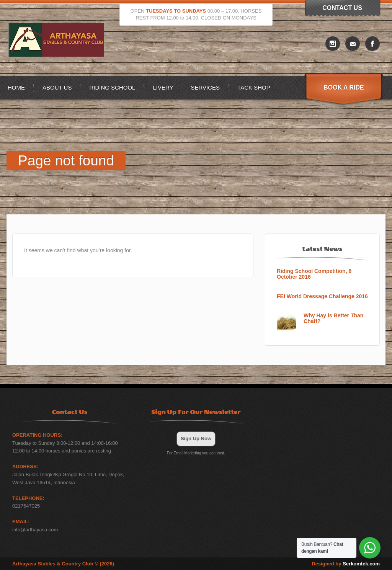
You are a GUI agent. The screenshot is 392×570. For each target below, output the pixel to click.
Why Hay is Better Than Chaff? (333, 318)
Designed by (346, 564)
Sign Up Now (196, 439)
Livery (163, 87)
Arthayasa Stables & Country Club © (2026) (63, 564)
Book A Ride (344, 87)
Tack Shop (254, 87)
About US (57, 87)
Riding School (112, 87)
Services (206, 87)
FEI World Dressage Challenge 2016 (322, 296)
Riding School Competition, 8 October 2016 (314, 274)
